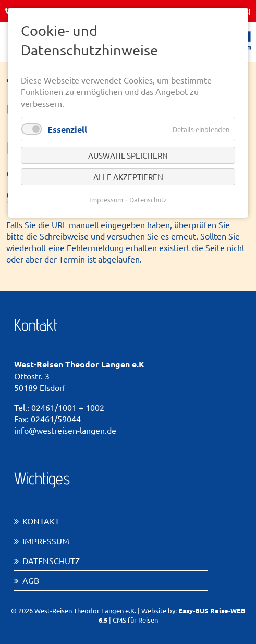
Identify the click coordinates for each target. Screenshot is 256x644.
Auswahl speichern (128, 155)
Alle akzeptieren (128, 177)
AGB (31, 580)
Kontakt (41, 521)
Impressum (46, 541)
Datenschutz (51, 560)
